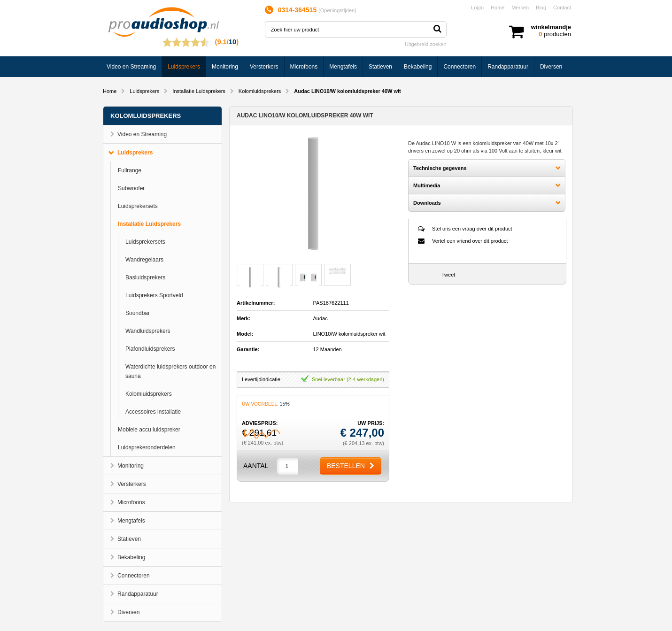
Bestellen (346, 466)
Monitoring (225, 67)
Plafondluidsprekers (150, 349)
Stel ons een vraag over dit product (472, 229)
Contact (562, 8)
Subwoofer (131, 188)
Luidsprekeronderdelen (147, 447)
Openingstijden (337, 10)
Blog (541, 8)
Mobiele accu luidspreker (149, 430)
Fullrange (130, 170)
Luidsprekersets (138, 206)
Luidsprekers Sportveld (154, 295)
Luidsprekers (184, 67)
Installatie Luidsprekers (199, 91)
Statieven (380, 67)
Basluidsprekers (145, 277)
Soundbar (138, 313)
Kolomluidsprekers (260, 91)
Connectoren (460, 67)
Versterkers (264, 67)
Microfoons (304, 67)
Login (477, 8)
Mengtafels (343, 67)
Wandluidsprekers (148, 331)
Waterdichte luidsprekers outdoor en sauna (170, 371)
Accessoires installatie (153, 412)
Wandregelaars (144, 260)
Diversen (551, 67)
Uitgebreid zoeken (426, 44)
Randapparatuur (508, 67)
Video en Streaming (131, 67)
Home (498, 8)
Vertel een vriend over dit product (470, 241)
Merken (520, 8)
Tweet (448, 275)
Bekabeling (418, 67)
